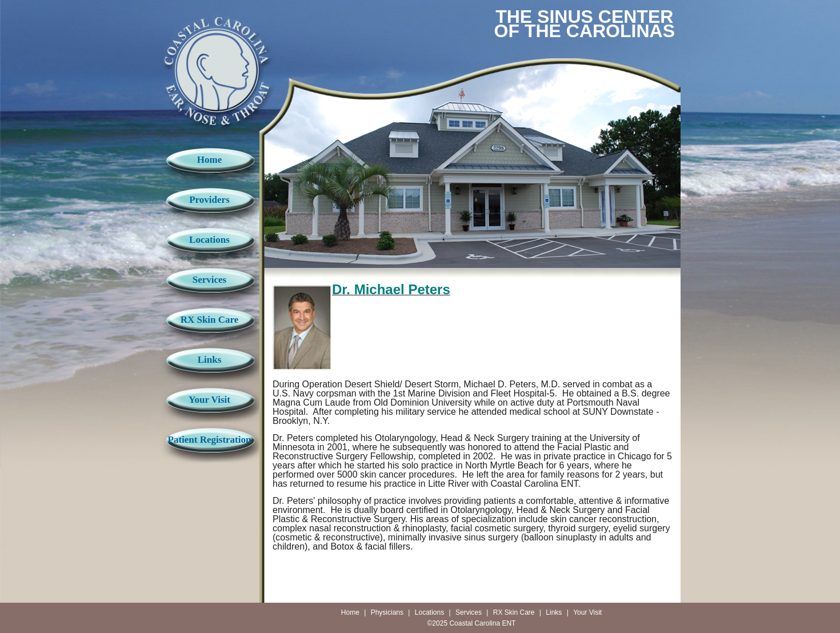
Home (209, 160)
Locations (209, 240)
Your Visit (209, 400)
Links (210, 360)
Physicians (387, 612)
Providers (209, 200)
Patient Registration (210, 440)
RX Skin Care (210, 320)
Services (209, 280)
